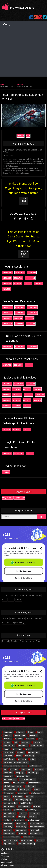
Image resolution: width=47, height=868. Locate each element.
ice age (28, 749)
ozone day (22, 833)
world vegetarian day (11, 837)
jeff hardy (14, 769)
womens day (17, 796)
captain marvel (9, 844)
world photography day (23, 800)
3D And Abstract (10, 595)
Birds (38, 595)
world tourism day (10, 803)
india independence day (12, 786)
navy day (37, 806)
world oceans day (36, 823)
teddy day (22, 817)
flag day (6, 810)
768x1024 (17, 395)
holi (5, 769)
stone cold (25, 742)
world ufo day (21, 827)
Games (37, 618)
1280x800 (19, 324)
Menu (6, 24)
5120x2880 (20, 347)
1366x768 (18, 278)
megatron (7, 735)
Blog (4, 859)
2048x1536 (7, 273)
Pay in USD (19, 498)
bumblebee (8, 732)
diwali (36, 790)
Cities (13, 618)
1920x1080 (20, 273)
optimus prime (20, 735)
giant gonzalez (9, 746)
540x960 (6, 400)
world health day (33, 820)
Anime (5, 618)
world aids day (9, 806)
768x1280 (29, 395)
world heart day (36, 833)
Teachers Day (17, 641)
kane (40, 739)
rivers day (40, 840)
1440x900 (7, 278)
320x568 (17, 406)
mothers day (26, 769)
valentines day (33, 752)
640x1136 (40, 395)
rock (15, 742)
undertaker (30, 739)
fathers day (39, 769)
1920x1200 (7, 313)
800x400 (6, 395)
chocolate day (9, 817)
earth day (30, 796)
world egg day (28, 837)
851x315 (6, 430)
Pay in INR (7, 498)
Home (2, 84)
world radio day (9, 813)
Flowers (21, 618)
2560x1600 (20, 307)
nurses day (8, 773)
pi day (32, 759)
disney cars (17, 749)
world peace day (9, 790)
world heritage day (10, 840)
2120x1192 (19, 453)
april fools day (9, 759)
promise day (18, 820)
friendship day (18, 783)
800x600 (18, 284)
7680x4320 (32, 347)
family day (20, 773)
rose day (22, 813)
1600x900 (32, 273)
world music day (9, 779)
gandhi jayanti (25, 790)
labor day (7, 800)
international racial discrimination (15, 763)
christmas (7, 739)
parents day (8, 776)
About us (6, 853)
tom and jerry (8, 752)
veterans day (22, 793)
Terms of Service (9, 865)
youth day (7, 830)
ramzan (6, 783)
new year (18, 739)
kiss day (32, 817)
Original (6, 472)
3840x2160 (7, 347)
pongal (6, 796)
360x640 (38, 284)
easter (18, 756)
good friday (8, 756)
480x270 (30, 453)
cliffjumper (20, 732)
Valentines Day (33, 641)
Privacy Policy (7, 862)
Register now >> (24, 254)
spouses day (18, 810)
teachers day (30, 786)
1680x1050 (32, 313)
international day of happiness (14, 766)
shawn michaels (37, 746)
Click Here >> (23, 201)
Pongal (6, 641)
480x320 (28, 284)
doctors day (8, 827)
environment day (23, 776)
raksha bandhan (34, 783)
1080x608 (7, 453)
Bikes (32, 595)
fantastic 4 (33, 735)
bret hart (7, 742)
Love (11, 600)
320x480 (6, 289)
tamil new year (26, 840)
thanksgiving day (37, 793)
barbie (6, 749)
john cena (37, 742)
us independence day (27, 779)
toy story (21, 752)
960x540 (17, 389)
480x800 (17, 400)
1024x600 (18, 365)
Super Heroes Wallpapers (16, 84)
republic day (32, 810)
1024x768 (7, 284)
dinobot (30, 732)
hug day (6, 820)
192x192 (17, 430)
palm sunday (29, 756)
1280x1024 (30, 278)
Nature (18, 600)
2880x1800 (7, 307)
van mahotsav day (37, 827)
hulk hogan (22, 746)
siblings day (8, 823)
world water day (35, 766)
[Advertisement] (23, 53)
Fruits (29, 618)
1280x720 (31, 324)
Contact (5, 856)
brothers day (21, 823)
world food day (26, 803)
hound (40, 732)
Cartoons (7, 623)
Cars (5, 600)
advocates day (24, 806)
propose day (34, 813)
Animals (23, 595)
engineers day (9, 833)
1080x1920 (19, 384)
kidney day (22, 759)
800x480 (37, 389)
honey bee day (20, 830)
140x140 (27, 430)
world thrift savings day (27, 844)
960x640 (6, 389)
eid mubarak (35, 830)
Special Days (19, 623)
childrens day (32, 773)
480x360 (27, 400)
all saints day (8, 793)
